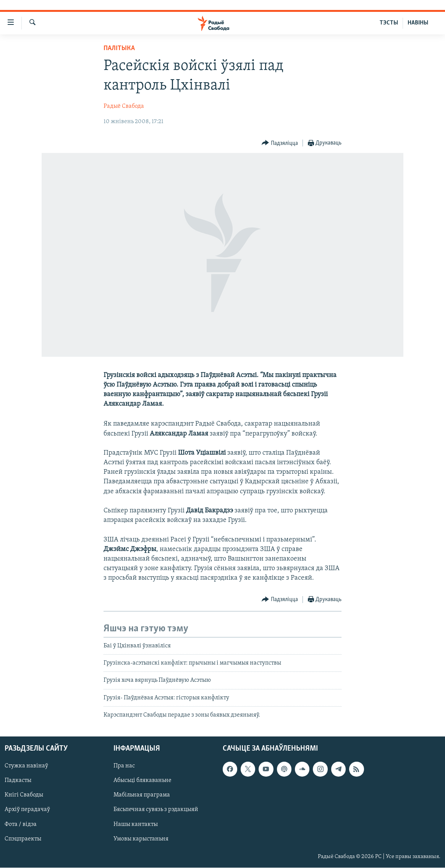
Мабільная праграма (142, 795)
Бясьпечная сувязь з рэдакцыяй (156, 810)
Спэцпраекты (23, 839)
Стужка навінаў (26, 766)
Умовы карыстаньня (141, 839)
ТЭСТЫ (389, 23)
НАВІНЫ (418, 23)
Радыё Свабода (124, 106)
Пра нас (124, 766)
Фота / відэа (21, 824)
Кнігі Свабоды (24, 795)
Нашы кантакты (136, 824)
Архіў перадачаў (27, 810)
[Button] (280, 143)
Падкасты (18, 781)
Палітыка (119, 48)
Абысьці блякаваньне (142, 781)
